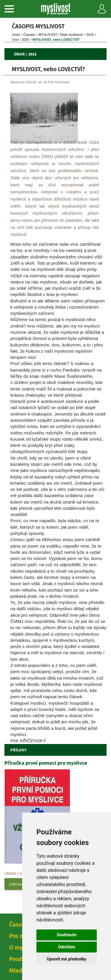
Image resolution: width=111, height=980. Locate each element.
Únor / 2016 (20, 40)
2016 (90, 35)
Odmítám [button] (67, 947)
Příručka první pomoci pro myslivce (46, 763)
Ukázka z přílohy (18, 873)
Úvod (16, 35)
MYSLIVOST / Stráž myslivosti (61, 35)
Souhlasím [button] (67, 935)
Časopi (29, 35)
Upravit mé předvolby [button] (66, 959)
